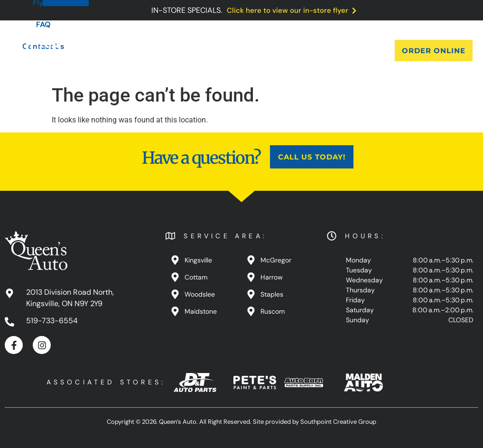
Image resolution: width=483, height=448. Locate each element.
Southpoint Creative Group (338, 422)
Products (176, 50)
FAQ (294, 50)
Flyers (257, 50)
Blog (220, 50)
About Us (124, 50)
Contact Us (341, 50)
